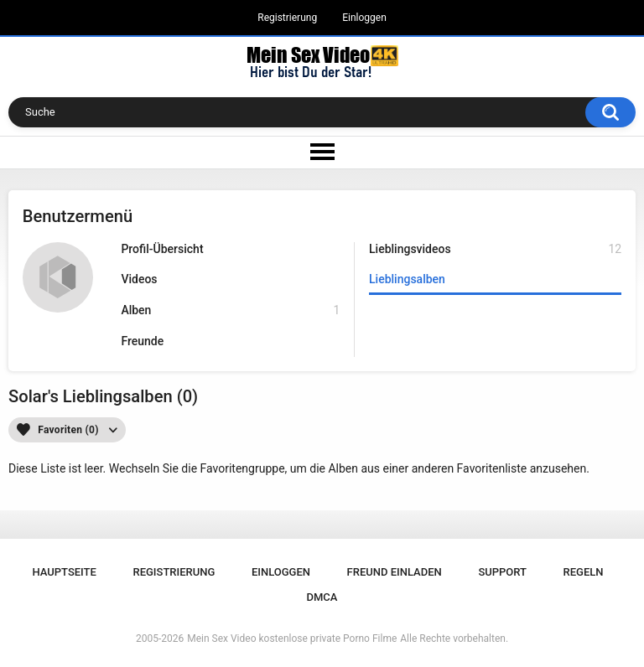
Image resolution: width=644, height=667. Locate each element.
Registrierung (287, 18)
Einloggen (364, 18)
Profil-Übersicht (162, 249)
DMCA (322, 597)
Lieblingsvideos (495, 249)
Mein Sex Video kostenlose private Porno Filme (292, 639)
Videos (139, 279)
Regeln (584, 572)
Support (502, 572)
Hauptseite (64, 572)
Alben (230, 310)
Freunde (142, 341)
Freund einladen (395, 572)
